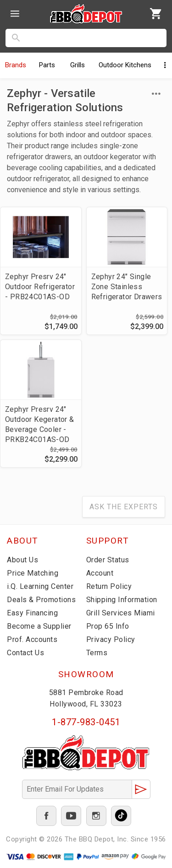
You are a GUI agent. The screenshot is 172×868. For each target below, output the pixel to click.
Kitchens (125, 65)
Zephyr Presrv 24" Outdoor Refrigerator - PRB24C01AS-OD (40, 287)
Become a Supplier (39, 626)
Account (100, 573)
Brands (16, 65)
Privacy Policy (111, 639)
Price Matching (33, 573)
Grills (78, 65)
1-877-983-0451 (86, 722)
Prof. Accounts (32, 639)
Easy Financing (32, 613)
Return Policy (109, 586)
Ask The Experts (124, 507)
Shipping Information (122, 600)
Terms (97, 653)
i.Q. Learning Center (40, 586)
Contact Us (25, 653)
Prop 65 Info (108, 626)
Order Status (108, 560)
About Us (22, 560)
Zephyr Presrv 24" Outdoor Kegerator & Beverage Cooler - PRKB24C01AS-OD (40, 424)
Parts (47, 65)
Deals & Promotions (41, 600)
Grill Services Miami (121, 613)
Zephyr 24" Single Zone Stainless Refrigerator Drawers (127, 287)
